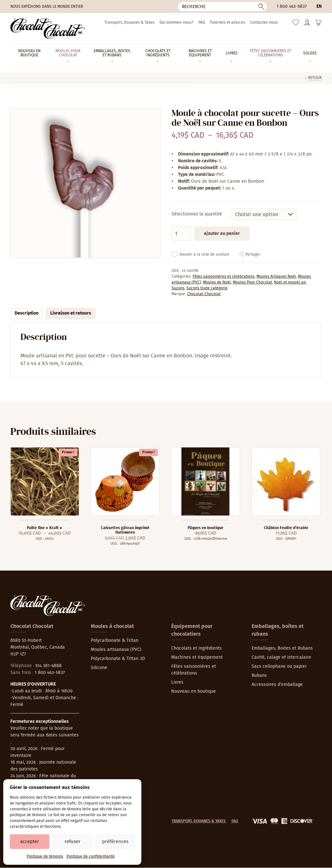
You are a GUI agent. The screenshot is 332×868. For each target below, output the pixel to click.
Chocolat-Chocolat (204, 294)
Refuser (72, 842)
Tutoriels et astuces (227, 22)
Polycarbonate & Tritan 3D (118, 659)
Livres (177, 682)
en (319, 6)
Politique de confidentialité (91, 856)
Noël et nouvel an (290, 282)
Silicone (99, 668)
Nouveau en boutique (194, 691)
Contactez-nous (264, 22)
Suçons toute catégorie (207, 288)
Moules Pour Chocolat (252, 282)
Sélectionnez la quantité (197, 214)
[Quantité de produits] (181, 234)
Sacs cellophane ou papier (279, 666)
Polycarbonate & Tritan (115, 641)
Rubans (259, 676)
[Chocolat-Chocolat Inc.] (48, 28)
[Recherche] (222, 6)
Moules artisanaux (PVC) (116, 650)
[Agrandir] (85, 183)
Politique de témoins (45, 856)
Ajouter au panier (222, 234)
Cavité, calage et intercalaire (281, 657)
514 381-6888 (48, 666)
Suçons (178, 288)
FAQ (202, 22)
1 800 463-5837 (292, 6)
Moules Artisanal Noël (276, 276)
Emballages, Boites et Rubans (282, 648)
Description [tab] (27, 313)
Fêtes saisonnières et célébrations (224, 276)
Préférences (115, 842)
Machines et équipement (197, 657)
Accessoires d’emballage (277, 685)
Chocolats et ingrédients (196, 648)
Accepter (30, 842)
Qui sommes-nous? (177, 22)
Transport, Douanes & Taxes (130, 22)
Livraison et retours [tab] (71, 313)
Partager (253, 254)
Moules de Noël (217, 282)
